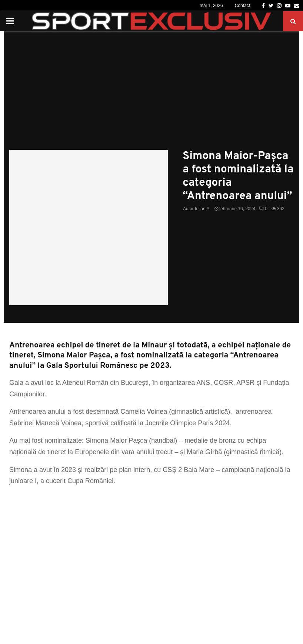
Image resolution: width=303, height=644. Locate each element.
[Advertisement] (151, 94)
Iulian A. (203, 209)
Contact (242, 6)
